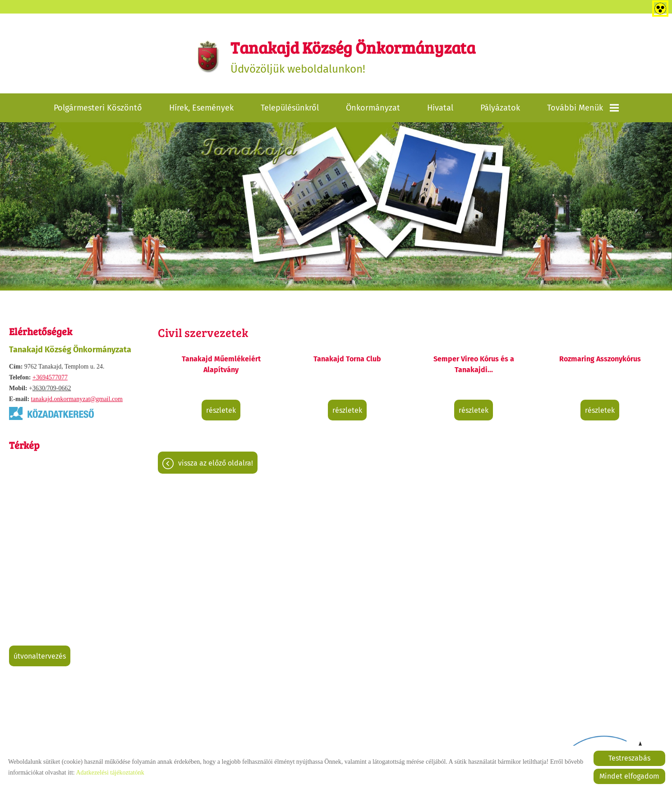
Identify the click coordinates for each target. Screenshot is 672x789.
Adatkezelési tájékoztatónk (110, 773)
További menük (583, 108)
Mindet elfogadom (629, 776)
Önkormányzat (373, 108)
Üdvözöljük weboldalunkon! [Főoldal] (353, 56)
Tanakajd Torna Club (347, 359)
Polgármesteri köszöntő (98, 108)
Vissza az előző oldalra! (216, 463)
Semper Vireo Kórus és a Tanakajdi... (474, 364)
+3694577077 (50, 377)
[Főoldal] (208, 56)
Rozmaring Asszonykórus (600, 359)
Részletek (221, 410)
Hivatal (440, 108)
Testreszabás (629, 758)
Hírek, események (201, 108)
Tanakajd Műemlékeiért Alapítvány (221, 364)
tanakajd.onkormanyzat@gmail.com (77, 399)
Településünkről (290, 108)
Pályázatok (500, 108)
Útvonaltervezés (40, 656)
